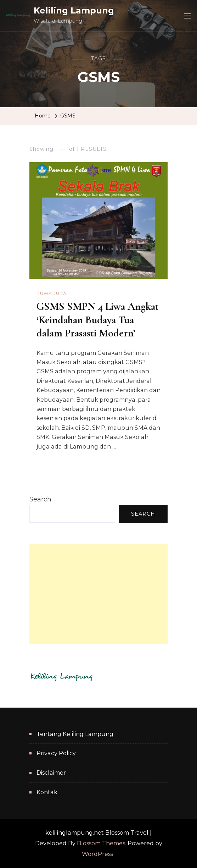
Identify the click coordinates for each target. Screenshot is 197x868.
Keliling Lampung (74, 10)
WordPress (97, 854)
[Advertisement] (98, 594)
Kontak (47, 792)
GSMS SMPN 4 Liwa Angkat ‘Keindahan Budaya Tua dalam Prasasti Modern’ (98, 320)
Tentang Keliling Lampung (75, 734)
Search (40, 499)
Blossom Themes (101, 843)
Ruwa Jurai (52, 293)
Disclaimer (51, 773)
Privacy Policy (56, 753)
